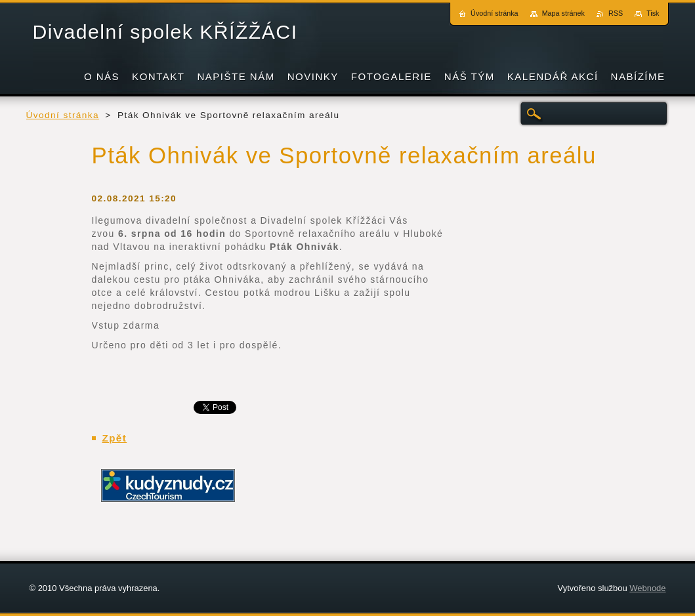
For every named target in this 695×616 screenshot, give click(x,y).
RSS (616, 13)
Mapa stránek (563, 13)
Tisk (653, 13)
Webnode (647, 588)
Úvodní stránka (63, 115)
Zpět (115, 438)
